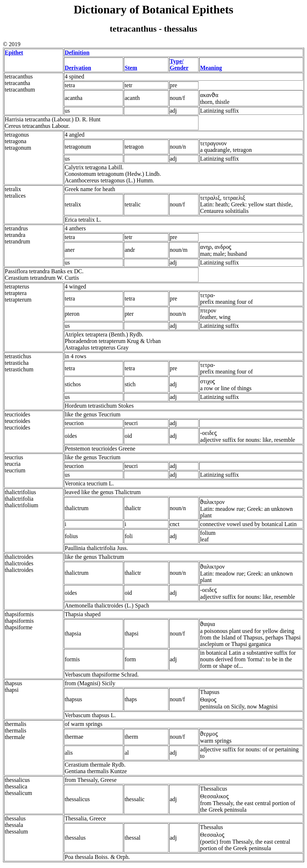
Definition (77, 53)
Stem (131, 68)
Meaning (211, 68)
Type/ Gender (179, 64)
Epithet (14, 53)
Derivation (78, 68)
